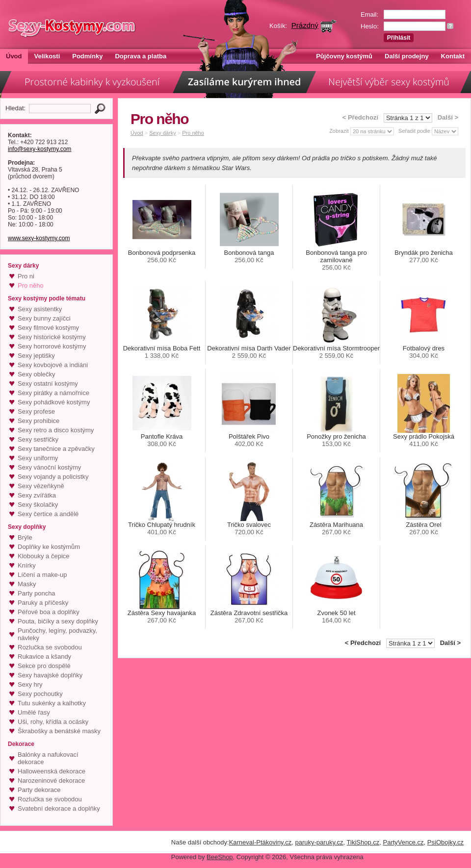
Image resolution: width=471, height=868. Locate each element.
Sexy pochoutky (40, 694)
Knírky (27, 565)
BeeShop (220, 857)
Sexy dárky (162, 133)
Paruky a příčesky (43, 603)
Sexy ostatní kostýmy (48, 384)
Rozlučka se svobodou (50, 647)
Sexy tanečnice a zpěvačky (56, 449)
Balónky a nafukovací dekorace (48, 758)
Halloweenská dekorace (52, 771)
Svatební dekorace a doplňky (59, 808)
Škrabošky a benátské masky (59, 731)
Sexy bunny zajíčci (44, 318)
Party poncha (37, 593)
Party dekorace (39, 790)
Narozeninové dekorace (51, 781)
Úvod (14, 56)
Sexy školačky (38, 505)
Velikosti (47, 56)
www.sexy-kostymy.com (39, 238)
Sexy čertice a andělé (48, 514)
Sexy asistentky (40, 309)
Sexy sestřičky (38, 439)
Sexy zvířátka (37, 495)
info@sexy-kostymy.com (39, 149)
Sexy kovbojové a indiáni (53, 365)
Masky (27, 584)
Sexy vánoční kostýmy (49, 467)
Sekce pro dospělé (44, 666)
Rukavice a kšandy (44, 657)
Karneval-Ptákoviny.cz (261, 842)
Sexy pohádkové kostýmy (54, 402)
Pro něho (31, 285)
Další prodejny (407, 56)
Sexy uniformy (38, 458)
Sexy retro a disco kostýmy (56, 430)
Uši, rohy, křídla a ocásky (53, 722)
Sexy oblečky (37, 374)
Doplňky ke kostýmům (49, 547)
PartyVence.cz (403, 842)
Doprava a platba (141, 56)
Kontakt (453, 56)
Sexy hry (30, 684)
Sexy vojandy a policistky (53, 477)
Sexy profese (36, 411)
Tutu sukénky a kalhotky (52, 703)
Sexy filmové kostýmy (48, 328)
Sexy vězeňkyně (41, 486)
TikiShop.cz (363, 842)
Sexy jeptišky (36, 356)
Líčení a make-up (42, 575)
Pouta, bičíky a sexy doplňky (58, 621)
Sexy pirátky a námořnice (53, 393)
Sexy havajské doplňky (50, 675)
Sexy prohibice (39, 421)
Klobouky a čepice (44, 556)
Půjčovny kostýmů (344, 56)
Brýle (25, 537)
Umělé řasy (34, 712)
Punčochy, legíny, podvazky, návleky (57, 634)
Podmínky (87, 56)
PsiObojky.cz (445, 842)
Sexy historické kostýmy (52, 337)
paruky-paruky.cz (319, 842)
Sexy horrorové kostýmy (52, 346)
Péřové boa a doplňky (49, 612)
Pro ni (26, 276)
